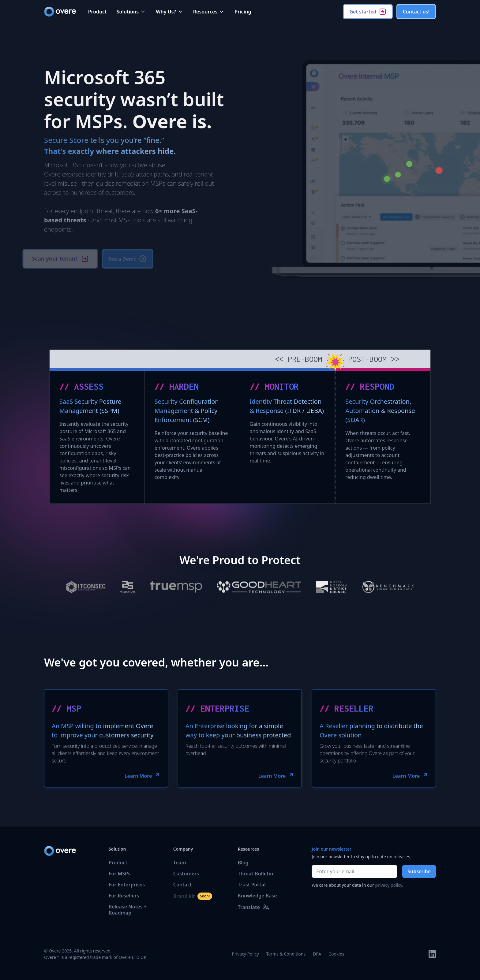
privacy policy (389, 885)
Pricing (243, 12)
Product (97, 12)
